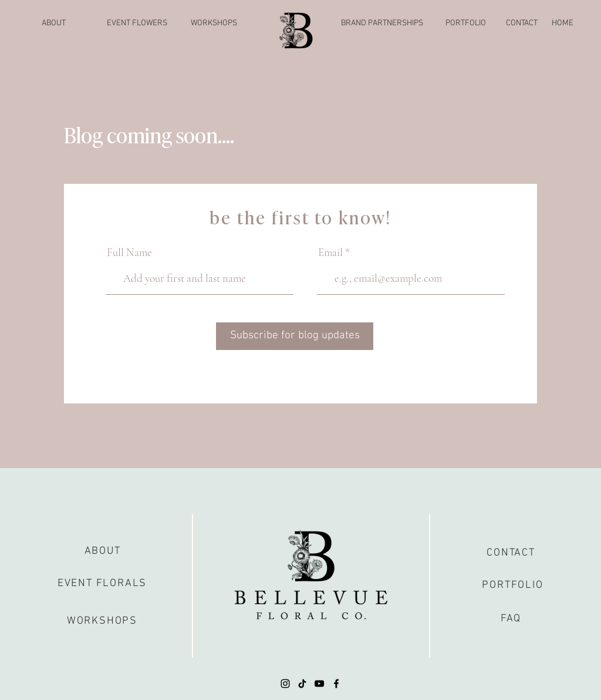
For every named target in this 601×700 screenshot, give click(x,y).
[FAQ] (511, 619)
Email (330, 252)
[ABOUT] (54, 23)
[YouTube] (319, 684)
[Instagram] (285, 684)
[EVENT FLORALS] (102, 583)
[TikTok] (302, 684)
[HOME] (563, 23)
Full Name (129, 252)
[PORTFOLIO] (465, 23)
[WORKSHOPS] (214, 23)
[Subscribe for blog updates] (295, 336)
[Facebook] (336, 684)
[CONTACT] (522, 23)
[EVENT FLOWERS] (137, 23)
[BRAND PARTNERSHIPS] (382, 23)
